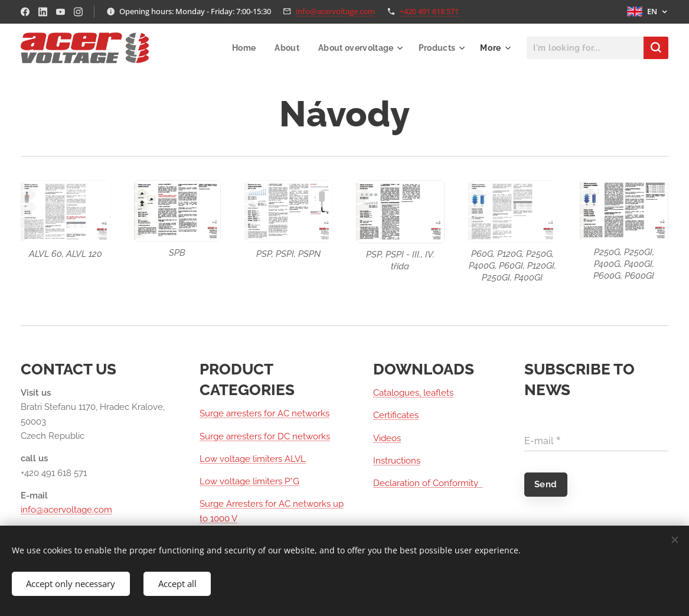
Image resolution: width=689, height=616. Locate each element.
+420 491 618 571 (429, 11)
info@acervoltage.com (335, 11)
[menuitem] (240, 48)
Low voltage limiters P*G (249, 481)
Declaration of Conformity (428, 483)
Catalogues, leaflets (413, 393)
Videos (387, 438)
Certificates (396, 415)
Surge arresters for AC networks (265, 413)
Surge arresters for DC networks (265, 436)
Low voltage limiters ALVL (253, 459)
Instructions (397, 461)
